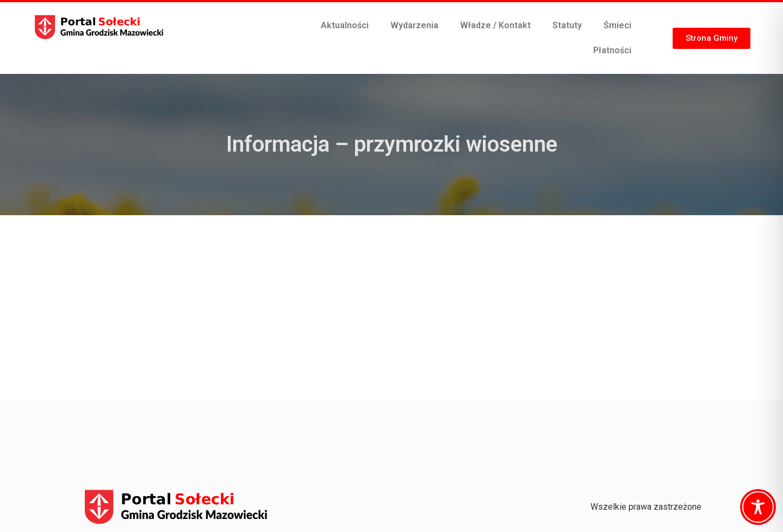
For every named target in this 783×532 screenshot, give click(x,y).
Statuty (567, 25)
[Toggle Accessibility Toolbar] (758, 507)
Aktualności (345, 25)
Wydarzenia (414, 25)
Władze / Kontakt (495, 25)
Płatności (612, 50)
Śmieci (617, 25)
